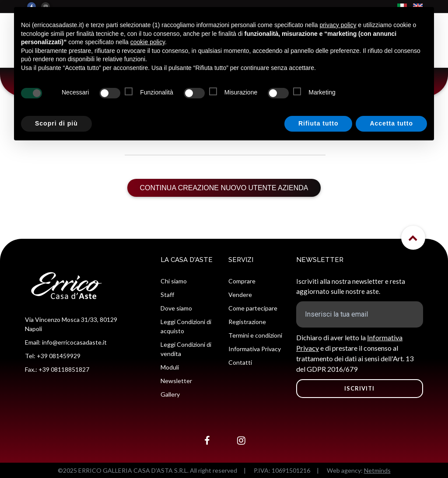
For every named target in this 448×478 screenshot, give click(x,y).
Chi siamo (174, 281)
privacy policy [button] (338, 25)
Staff (167, 295)
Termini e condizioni (255, 335)
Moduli (170, 367)
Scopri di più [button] (56, 123)
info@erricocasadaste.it (74, 342)
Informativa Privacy (255, 349)
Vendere (240, 295)
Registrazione (247, 322)
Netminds (377, 470)
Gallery (170, 394)
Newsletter (176, 381)
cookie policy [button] (148, 42)
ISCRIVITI (359, 388)
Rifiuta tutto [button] (318, 123)
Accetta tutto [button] (391, 123)
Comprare (242, 281)
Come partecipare (253, 308)
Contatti (240, 362)
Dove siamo (176, 308)
